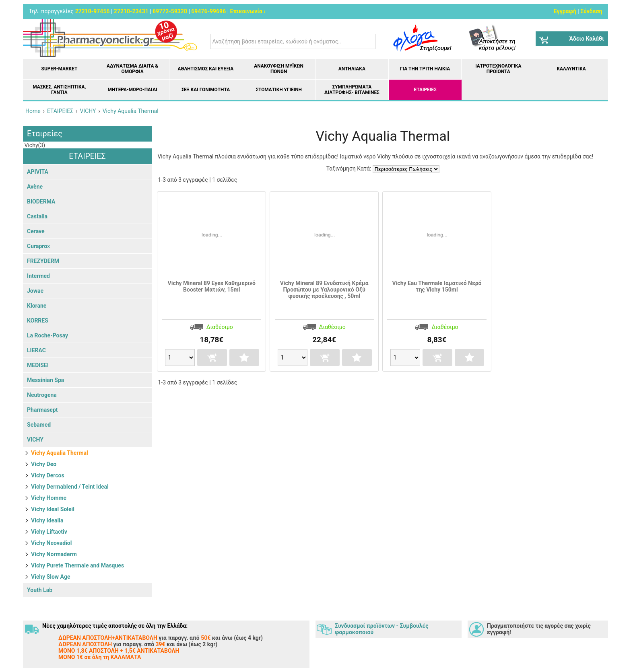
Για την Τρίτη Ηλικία (425, 69)
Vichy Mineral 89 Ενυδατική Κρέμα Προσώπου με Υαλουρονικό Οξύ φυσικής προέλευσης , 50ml (324, 290)
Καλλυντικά (571, 69)
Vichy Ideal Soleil (53, 509)
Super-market (60, 69)
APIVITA (38, 172)
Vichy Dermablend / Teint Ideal (70, 487)
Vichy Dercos (48, 475)
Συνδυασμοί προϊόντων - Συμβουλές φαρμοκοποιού (381, 629)
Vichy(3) (34, 145)
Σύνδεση (591, 11)
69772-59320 (170, 11)
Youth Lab (40, 590)
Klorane (37, 306)
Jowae (35, 291)
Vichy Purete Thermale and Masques (77, 565)
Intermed (38, 276)
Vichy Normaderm (54, 554)
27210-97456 (93, 11)
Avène (35, 187)
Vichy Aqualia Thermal (60, 453)
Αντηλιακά (352, 69)
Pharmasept (42, 410)
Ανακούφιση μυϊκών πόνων (279, 69)
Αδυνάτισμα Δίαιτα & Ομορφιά (132, 69)
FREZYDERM (43, 261)
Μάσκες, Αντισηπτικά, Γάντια (59, 90)
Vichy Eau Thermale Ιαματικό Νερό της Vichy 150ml (437, 286)
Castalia (37, 216)
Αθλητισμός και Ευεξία (205, 69)
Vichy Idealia (47, 520)
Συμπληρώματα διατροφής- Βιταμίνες (352, 90)
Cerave (36, 231)
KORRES (38, 321)
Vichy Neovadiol (51, 543)
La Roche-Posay (47, 335)
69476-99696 (208, 11)
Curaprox (38, 246)
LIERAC (36, 350)
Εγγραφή (565, 11)
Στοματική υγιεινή (279, 90)
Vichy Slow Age (51, 577)
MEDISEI (38, 365)
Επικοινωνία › (248, 11)
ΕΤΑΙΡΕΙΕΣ (425, 90)
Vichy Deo (44, 464)
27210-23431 (131, 11)
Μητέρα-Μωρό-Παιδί (132, 90)
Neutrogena (42, 395)
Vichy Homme (49, 498)
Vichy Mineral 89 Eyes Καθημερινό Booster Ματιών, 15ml (212, 286)
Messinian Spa (45, 380)
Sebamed (39, 425)
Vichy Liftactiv (49, 532)
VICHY (35, 440)
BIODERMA (41, 201)
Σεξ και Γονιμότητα (206, 90)
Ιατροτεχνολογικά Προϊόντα (498, 69)
